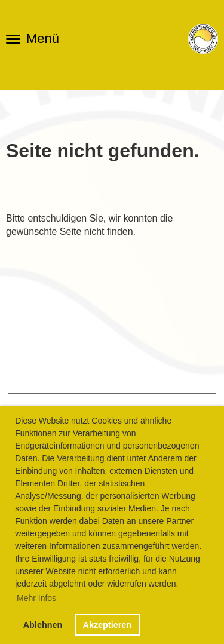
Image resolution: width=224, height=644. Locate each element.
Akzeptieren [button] (107, 625)
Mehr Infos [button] (36, 598)
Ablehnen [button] (43, 625)
